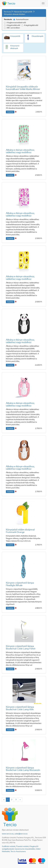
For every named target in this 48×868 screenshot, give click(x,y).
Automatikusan (21, 20)
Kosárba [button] (10, 112)
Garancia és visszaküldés (25, 849)
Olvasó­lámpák (37, 36)
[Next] (20, 800)
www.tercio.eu (8, 834)
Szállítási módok (9, 846)
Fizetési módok (22, 846)
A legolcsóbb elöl (12, 25)
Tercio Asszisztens (18, 852)
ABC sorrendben (12, 28)
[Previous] (4, 800)
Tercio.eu (7, 12)
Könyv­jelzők (15, 36)
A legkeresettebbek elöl (15, 23)
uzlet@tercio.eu (21, 834)
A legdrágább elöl (30, 25)
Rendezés (8, 20)
